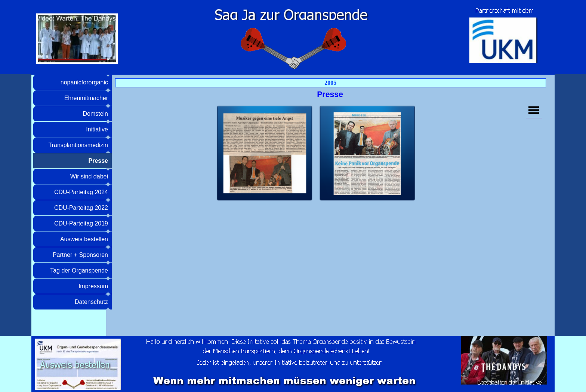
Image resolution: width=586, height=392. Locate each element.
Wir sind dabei (89, 176)
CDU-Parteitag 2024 (81, 192)
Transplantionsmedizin (78, 145)
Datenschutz (91, 302)
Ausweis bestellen (84, 239)
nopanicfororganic (84, 82)
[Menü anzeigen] (534, 110)
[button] (265, 154)
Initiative (97, 129)
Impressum (93, 286)
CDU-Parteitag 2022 (81, 208)
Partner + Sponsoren (80, 255)
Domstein (95, 114)
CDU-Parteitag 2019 (81, 223)
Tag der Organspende (79, 270)
